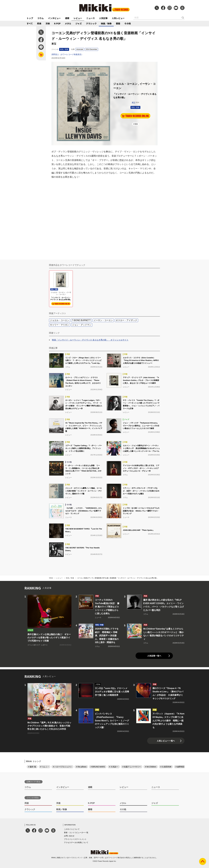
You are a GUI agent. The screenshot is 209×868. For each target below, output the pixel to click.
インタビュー (54, 18)
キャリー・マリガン (60, 325)
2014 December (92, 49)
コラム (41, 18)
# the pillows (81, 767)
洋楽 (48, 23)
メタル (68, 23)
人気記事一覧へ (154, 656)
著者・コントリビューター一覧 (76, 833)
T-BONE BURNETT (81, 320)
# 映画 (135, 124)
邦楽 (39, 23)
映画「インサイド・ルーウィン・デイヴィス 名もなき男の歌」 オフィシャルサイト (90, 340)
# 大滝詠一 (114, 767)
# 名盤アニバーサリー (132, 767)
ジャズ (79, 23)
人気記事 (103, 18)
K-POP (57, 23)
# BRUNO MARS (98, 767)
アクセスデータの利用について (76, 843)
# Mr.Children (151, 767)
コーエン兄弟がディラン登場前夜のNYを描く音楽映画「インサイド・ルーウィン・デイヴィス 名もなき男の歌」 (118, 578)
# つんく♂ (45, 767)
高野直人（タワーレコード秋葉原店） (67, 54)
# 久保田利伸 (166, 767)
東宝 (133, 102)
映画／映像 (106, 23)
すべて (30, 23)
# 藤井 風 (32, 767)
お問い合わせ (69, 836)
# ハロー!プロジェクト (63, 767)
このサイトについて (72, 829)
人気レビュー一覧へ (166, 741)
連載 (67, 18)
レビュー (78, 18)
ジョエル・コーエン (60, 320)
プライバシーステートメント (75, 839)
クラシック (91, 23)
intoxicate (80, 49)
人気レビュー (118, 18)
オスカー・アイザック (126, 320)
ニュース (91, 18)
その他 (128, 23)
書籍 (118, 23)
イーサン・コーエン (103, 320)
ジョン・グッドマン (82, 325)
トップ (30, 18)
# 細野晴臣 (180, 767)
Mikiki (51, 578)
